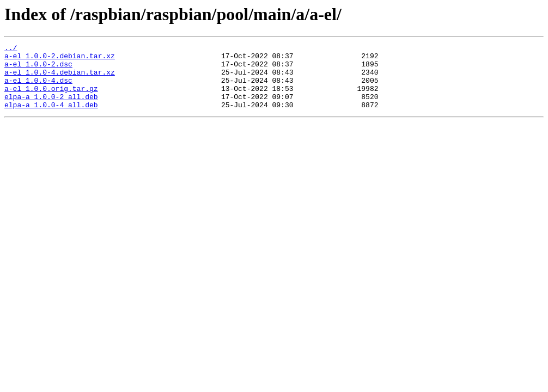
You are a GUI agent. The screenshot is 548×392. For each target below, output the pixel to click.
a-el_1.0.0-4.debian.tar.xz (60, 78)
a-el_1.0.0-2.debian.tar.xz (60, 59)
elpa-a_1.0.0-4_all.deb (51, 118)
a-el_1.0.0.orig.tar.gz (51, 98)
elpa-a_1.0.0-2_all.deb (51, 108)
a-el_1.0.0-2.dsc (38, 69)
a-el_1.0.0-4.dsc (38, 88)
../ (11, 49)
